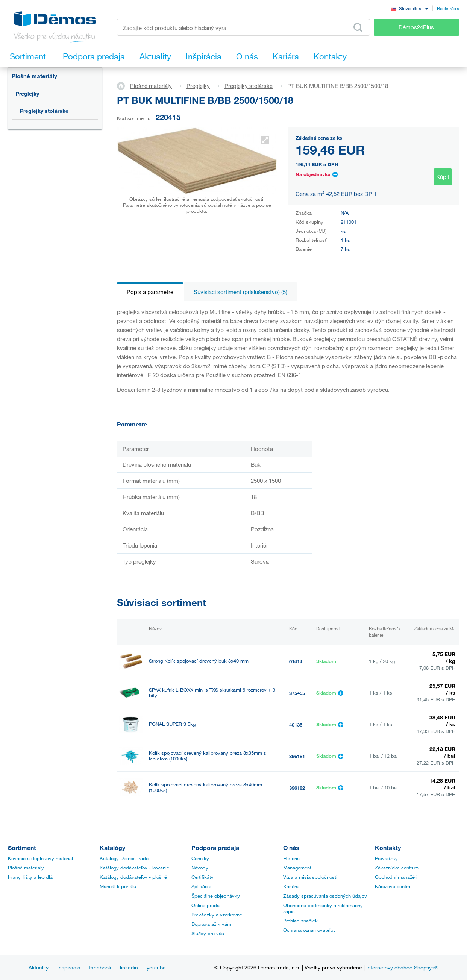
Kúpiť (443, 177)
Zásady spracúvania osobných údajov (325, 896)
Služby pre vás (208, 933)
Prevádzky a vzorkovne (217, 915)
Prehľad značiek (300, 921)
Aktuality (39, 967)
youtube (156, 967)
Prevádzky (386, 858)
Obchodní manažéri (396, 877)
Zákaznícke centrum (397, 868)
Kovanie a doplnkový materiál (40, 858)
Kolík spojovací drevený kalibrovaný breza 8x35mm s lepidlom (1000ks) (208, 756)
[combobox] (409, 8)
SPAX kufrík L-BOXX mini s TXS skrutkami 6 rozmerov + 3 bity (212, 693)
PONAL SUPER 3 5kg (172, 724)
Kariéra (291, 886)
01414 (296, 661)
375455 (297, 693)
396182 (297, 788)
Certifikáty (202, 877)
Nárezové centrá (393, 886)
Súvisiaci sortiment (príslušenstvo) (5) (240, 292)
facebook (100, 967)
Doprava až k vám (211, 924)
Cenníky (200, 858)
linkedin (129, 967)
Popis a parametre (150, 292)
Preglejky (27, 93)
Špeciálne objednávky (216, 896)
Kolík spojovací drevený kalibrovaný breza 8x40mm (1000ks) (205, 787)
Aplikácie (201, 886)
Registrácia (448, 8)
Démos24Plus (416, 27)
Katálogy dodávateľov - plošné (133, 877)
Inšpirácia (69, 967)
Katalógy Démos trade (124, 858)
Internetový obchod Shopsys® (402, 967)
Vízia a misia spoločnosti (310, 877)
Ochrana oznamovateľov (309, 930)
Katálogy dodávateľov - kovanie (134, 868)
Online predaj (206, 905)
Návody (200, 868)
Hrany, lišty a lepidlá (30, 877)
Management (297, 868)
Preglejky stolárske (44, 111)
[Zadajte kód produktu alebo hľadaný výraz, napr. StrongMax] (243, 27)
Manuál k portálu (118, 886)
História (291, 858)
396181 (297, 756)
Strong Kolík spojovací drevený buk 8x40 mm (199, 661)
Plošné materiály (34, 76)
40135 (296, 725)
